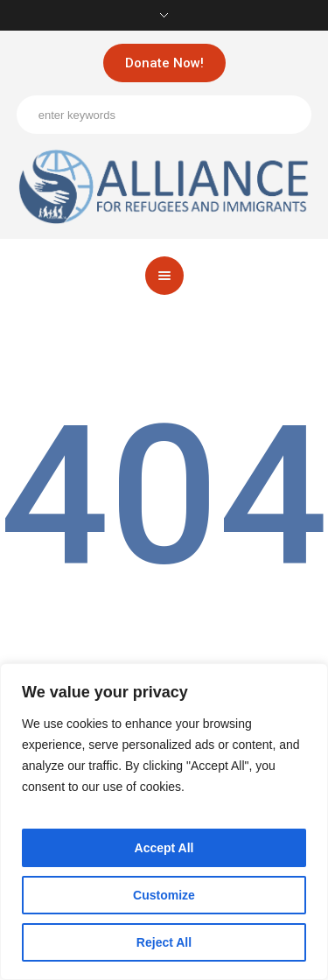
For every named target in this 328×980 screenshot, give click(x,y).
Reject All (164, 942)
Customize (164, 895)
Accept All (164, 848)
